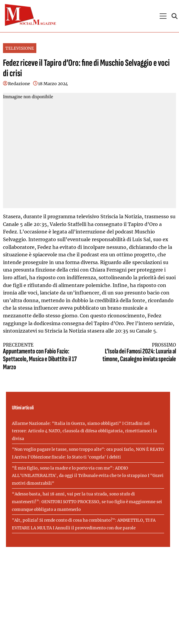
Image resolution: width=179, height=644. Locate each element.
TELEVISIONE (20, 48)
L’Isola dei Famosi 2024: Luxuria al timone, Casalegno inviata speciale (137, 353)
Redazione (19, 84)
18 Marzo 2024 (53, 84)
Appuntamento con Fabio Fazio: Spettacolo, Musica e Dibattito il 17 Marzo (42, 357)
